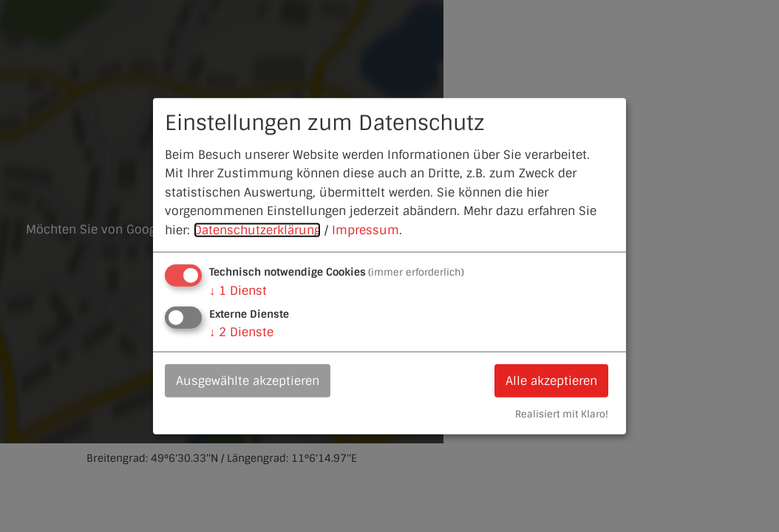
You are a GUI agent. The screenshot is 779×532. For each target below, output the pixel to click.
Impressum (365, 230)
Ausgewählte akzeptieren (248, 380)
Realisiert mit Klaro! (562, 414)
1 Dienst (238, 290)
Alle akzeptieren (551, 380)
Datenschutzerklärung (257, 230)
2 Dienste (241, 331)
